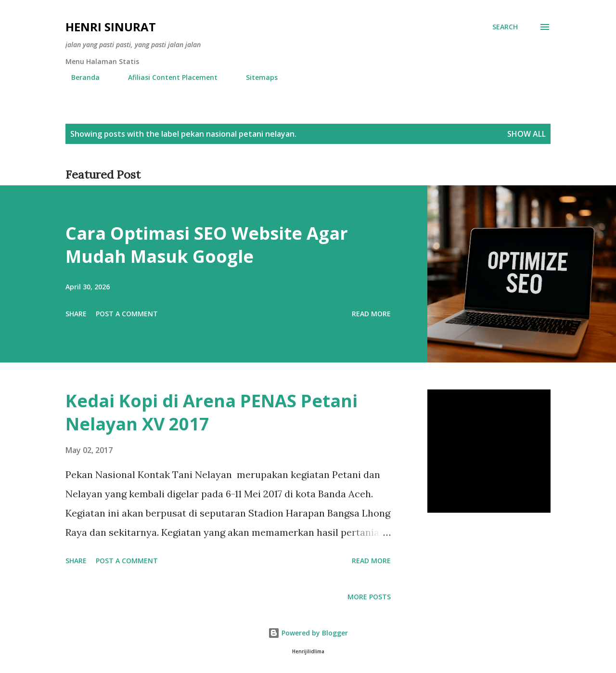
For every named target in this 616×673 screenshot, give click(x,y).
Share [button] (76, 314)
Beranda (80, 77)
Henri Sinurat (111, 27)
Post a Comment (127, 314)
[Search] (505, 27)
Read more (371, 314)
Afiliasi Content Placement (167, 77)
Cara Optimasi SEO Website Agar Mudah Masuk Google (207, 245)
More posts (369, 597)
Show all (526, 134)
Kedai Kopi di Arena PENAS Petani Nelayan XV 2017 (212, 412)
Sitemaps (256, 77)
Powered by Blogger (308, 633)
